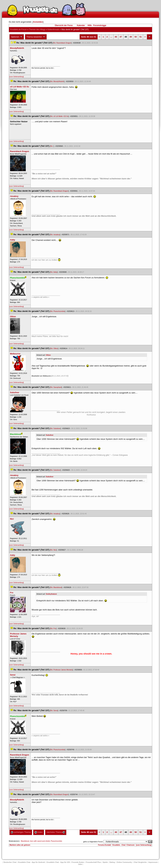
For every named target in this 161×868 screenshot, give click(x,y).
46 (116, 37)
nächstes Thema (56, 832)
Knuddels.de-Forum (18, 29)
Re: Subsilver (55, 428)
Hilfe (90, 25)
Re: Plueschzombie (58, 311)
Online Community (124, 862)
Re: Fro (53, 628)
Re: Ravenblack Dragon (62, 43)
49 (131, 37)
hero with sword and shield (40, 841)
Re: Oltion (54, 348)
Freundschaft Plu (93, 862)
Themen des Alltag (37, 29)
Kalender (81, 25)
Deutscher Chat (10, 862)
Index (39, 832)
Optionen (17, 37)
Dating (112, 862)
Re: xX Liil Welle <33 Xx (59, 116)
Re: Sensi (54, 710)
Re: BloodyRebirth (57, 81)
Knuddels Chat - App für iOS (58, 862)
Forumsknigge (100, 25)
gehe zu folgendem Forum (93, 842)
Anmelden (38, 22)
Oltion (48, 355)
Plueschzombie (56, 841)
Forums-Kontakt (105, 845)
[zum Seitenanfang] (17, 77)
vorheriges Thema (21, 832)
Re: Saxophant (56, 387)
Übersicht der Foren (64, 25)
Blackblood (25, 841)
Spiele (105, 862)
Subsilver (50, 435)
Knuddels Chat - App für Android (32, 862)
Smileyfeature (51, 594)
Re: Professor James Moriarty (62, 670)
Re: (52, 146)
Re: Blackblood (56, 587)
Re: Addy (54, 272)
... (111, 37)
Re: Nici (53, 550)
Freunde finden (78, 862)
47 (121, 37)
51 (141, 37)
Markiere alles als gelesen (20, 845)
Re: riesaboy (55, 235)
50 (136, 37)
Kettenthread (53, 29)
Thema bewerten (36, 37)
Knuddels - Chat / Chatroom (124, 845)
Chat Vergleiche (140, 862)
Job (80, 864)
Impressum (153, 862)
